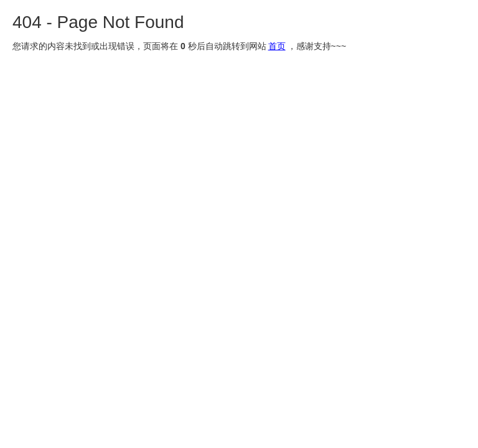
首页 (277, 46)
